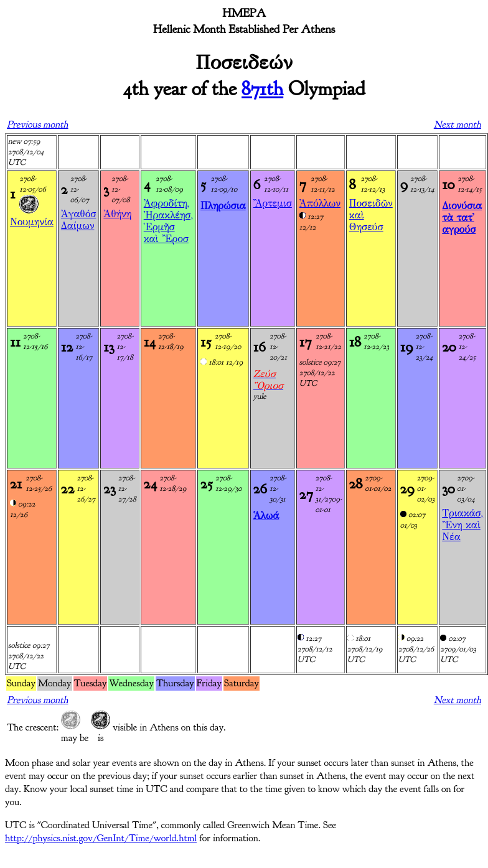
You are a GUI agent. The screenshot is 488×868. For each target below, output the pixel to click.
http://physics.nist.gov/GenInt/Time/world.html (101, 838)
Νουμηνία (32, 222)
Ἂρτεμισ (273, 203)
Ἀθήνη (117, 214)
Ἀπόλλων (320, 203)
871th (262, 89)
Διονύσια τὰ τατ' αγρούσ (462, 217)
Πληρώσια (223, 206)
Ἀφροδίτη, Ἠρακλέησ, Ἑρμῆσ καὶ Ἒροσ (168, 221)
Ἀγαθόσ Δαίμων (78, 220)
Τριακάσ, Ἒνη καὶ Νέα (462, 525)
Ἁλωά (266, 516)
